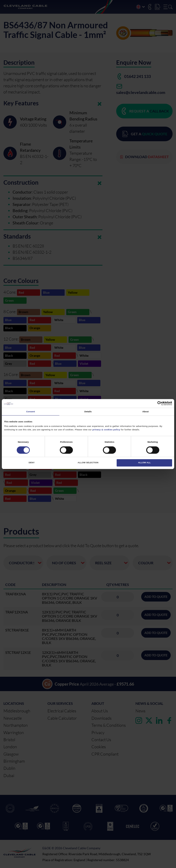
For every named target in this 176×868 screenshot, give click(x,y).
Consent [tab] (30, 412)
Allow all (144, 463)
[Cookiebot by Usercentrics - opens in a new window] (152, 403)
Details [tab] (88, 412)
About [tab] (146, 412)
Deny (32, 463)
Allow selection (88, 463)
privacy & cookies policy (106, 430)
